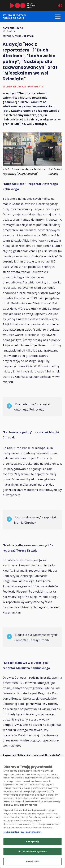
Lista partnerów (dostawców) (22, 832)
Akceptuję (32, 841)
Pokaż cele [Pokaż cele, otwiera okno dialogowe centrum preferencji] (32, 861)
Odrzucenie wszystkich (33, 852)
